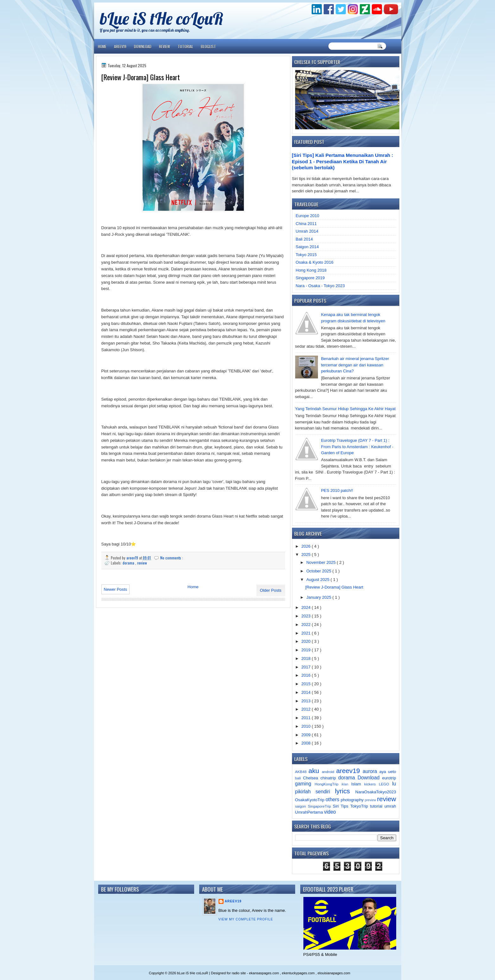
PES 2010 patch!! (337, 490)
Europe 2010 (308, 216)
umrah (390, 806)
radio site (239, 973)
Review (165, 46)
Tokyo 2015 (306, 255)
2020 (307, 641)
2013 (307, 701)
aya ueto (388, 772)
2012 (307, 709)
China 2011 (306, 224)
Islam (358, 784)
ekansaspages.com (264, 973)
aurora (371, 771)
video (330, 812)
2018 (307, 658)
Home (102, 46)
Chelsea (312, 778)
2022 (307, 625)
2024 (307, 607)
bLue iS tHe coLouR (162, 18)
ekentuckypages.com (299, 973)
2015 (307, 684)
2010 (307, 726)
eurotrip (389, 778)
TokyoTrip (360, 806)
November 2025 (321, 562)
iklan (346, 784)
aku (315, 771)
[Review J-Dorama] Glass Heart (141, 77)
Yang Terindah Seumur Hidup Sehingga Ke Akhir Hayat (346, 409)
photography (353, 800)
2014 (307, 692)
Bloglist (208, 46)
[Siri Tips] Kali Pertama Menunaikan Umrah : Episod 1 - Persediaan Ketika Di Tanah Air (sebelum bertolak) (343, 161)
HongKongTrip (328, 784)
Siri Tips (342, 806)
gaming (305, 784)
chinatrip (329, 778)
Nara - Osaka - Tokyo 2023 (320, 286)
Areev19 (120, 46)
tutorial (377, 806)
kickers (371, 784)
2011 (307, 718)
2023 (307, 616)
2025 (307, 554)
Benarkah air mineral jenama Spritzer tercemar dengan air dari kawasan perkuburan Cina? (355, 365)
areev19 (349, 771)
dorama (129, 563)
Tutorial (185, 46)
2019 (307, 650)
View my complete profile (246, 919)
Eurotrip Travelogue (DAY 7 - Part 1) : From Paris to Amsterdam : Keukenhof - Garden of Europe (357, 447)
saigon (301, 806)
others (333, 799)
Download (143, 46)
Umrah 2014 (307, 231)
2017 (307, 667)
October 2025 (319, 571)
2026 (307, 546)
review (142, 563)
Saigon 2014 (307, 247)
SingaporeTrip (320, 806)
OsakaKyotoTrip (310, 800)
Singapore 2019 (310, 278)
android (329, 772)
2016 (307, 675)
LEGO (385, 784)
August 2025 (318, 580)
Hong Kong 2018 (311, 270)
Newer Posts (116, 589)
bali (299, 778)
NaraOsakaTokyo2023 (376, 792)
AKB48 (302, 772)
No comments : (172, 558)
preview (371, 800)
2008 (307, 743)
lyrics (345, 791)
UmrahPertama (310, 812)
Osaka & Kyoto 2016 (315, 262)
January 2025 (319, 597)
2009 (307, 735)
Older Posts (271, 590)
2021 (307, 633)
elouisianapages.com (334, 973)
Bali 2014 (304, 239)
